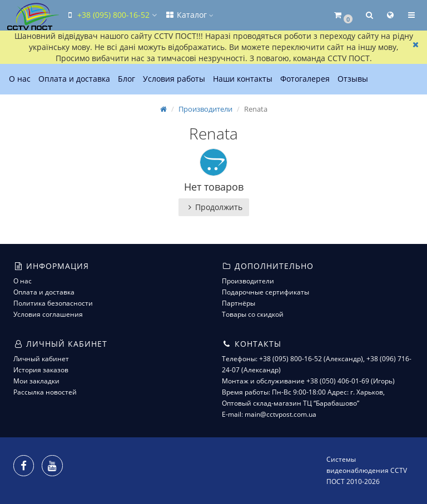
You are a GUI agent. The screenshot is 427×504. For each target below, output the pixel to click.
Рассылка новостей (45, 392)
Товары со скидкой (253, 314)
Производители (205, 109)
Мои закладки (36, 381)
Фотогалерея (305, 79)
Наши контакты (243, 79)
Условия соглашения (48, 314)
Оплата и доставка (74, 79)
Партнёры (239, 303)
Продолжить (214, 207)
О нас (20, 79)
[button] (343, 15)
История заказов (41, 370)
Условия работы (174, 79)
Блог (126, 79)
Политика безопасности (53, 303)
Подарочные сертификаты (265, 292)
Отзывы (353, 79)
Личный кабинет (41, 359)
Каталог (189, 15)
